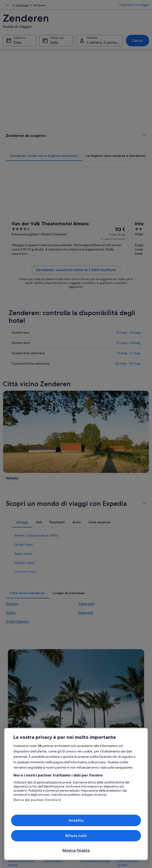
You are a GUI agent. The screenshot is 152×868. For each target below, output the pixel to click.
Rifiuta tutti (76, 836)
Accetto (76, 820)
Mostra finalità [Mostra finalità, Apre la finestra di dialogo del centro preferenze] (76, 850)
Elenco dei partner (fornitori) (37, 800)
